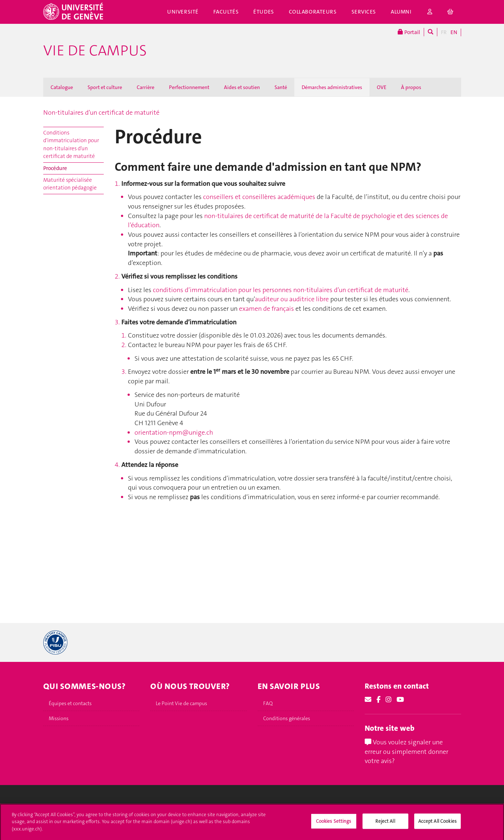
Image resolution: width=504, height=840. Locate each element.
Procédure (55, 168)
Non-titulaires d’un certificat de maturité (101, 113)
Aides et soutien (242, 87)
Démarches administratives (332, 87)
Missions (59, 718)
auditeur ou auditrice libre (292, 299)
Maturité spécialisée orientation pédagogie (70, 184)
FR (444, 32)
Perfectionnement (189, 87)
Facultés (226, 12)
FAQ (268, 703)
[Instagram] (389, 700)
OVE (382, 87)
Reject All (385, 824)
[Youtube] (400, 700)
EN (454, 32)
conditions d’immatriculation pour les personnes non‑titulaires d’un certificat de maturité (281, 290)
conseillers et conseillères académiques (259, 197)
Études (264, 12)
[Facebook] (378, 700)
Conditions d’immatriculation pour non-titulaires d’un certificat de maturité (71, 144)
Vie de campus (95, 51)
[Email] (368, 700)
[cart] (450, 12)
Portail (409, 32)
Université (183, 12)
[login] (430, 12)
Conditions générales (287, 718)
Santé (281, 87)
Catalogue (62, 87)
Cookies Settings (334, 824)
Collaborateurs (313, 12)
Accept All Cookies (437, 824)
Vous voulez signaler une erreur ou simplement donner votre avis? (406, 751)
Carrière (146, 87)
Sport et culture (105, 87)
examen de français (266, 309)
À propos (411, 87)
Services (364, 12)
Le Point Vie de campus (181, 703)
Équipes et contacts (70, 703)
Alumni (401, 12)
